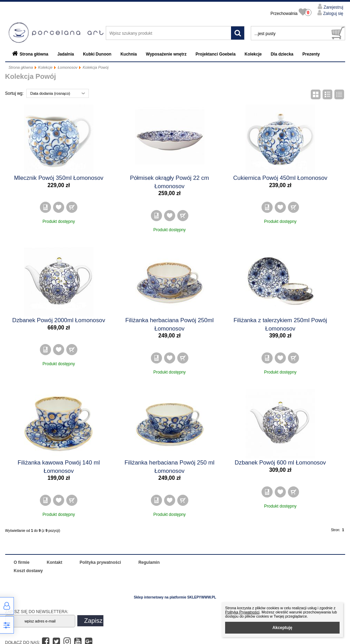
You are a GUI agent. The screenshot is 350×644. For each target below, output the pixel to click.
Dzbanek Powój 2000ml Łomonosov (59, 320)
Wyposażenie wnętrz (166, 54)
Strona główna (34, 54)
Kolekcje (253, 54)
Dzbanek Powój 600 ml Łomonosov (280, 463)
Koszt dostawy (28, 571)
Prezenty (311, 54)
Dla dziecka (282, 54)
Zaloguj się (332, 14)
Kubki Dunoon (97, 54)
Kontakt (55, 562)
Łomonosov (67, 67)
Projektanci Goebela (216, 54)
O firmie (22, 562)
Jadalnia (66, 54)
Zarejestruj (333, 7)
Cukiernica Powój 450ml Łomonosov (280, 178)
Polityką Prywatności (242, 612)
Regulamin (149, 562)
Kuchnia (129, 54)
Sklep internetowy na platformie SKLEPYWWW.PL (175, 597)
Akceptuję (282, 628)
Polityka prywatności (100, 562)
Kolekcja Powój (96, 67)
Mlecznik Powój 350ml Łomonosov (58, 178)
